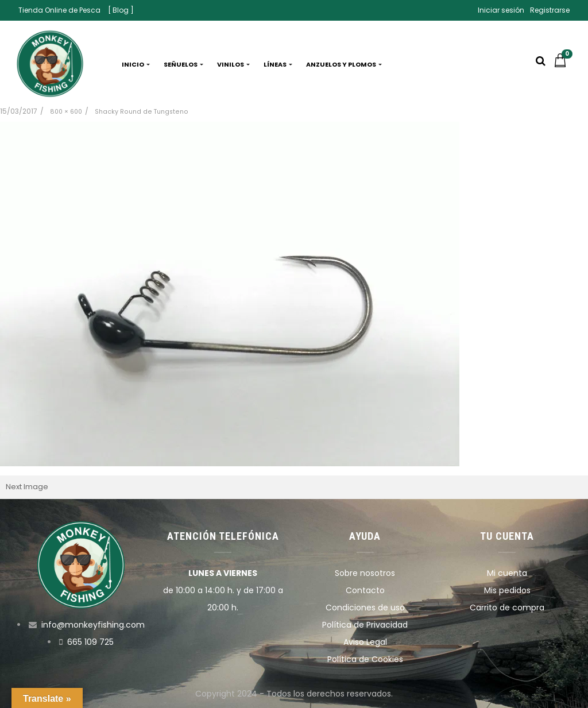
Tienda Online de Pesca (59, 10)
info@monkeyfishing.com (93, 625)
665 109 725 (90, 642)
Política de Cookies (365, 659)
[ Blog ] (121, 10)
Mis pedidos (507, 590)
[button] (563, 64)
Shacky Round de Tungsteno (142, 112)
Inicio (136, 64)
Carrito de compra (507, 608)
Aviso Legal (365, 642)
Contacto (365, 590)
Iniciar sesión (501, 10)
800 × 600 (66, 112)
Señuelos (183, 64)
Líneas (278, 64)
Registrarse (550, 10)
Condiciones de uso (365, 608)
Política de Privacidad (365, 625)
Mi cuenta (507, 573)
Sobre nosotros (365, 573)
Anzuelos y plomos (344, 64)
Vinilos (233, 64)
